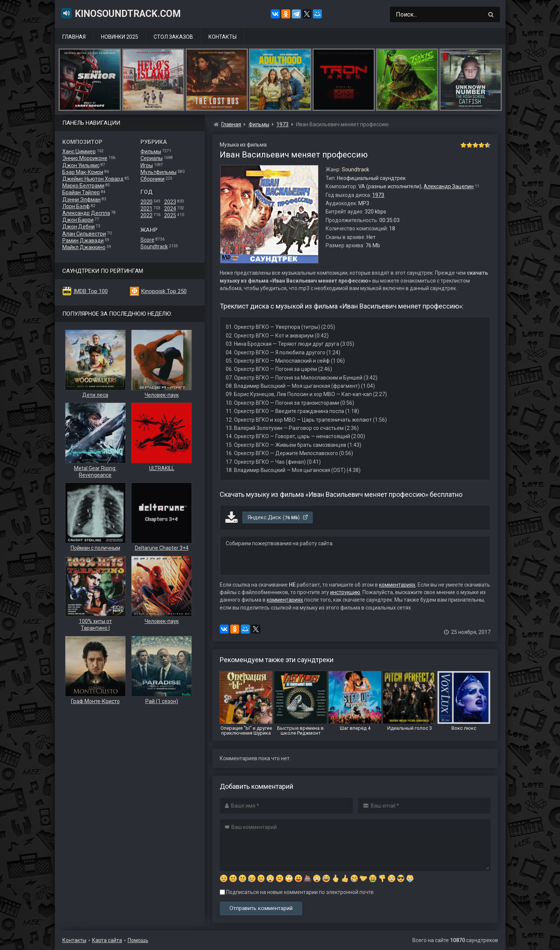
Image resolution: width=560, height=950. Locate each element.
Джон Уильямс (81, 165)
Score (147, 240)
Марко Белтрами (83, 186)
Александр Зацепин (449, 186)
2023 (170, 202)
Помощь (138, 940)
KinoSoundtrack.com (121, 13)
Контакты (223, 37)
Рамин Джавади (83, 241)
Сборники (152, 179)
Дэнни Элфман (82, 200)
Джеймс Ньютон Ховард (93, 179)
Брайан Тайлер (81, 192)
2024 (170, 209)
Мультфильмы (158, 172)
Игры (147, 165)
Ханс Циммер (79, 151)
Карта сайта (107, 940)
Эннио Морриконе (85, 158)
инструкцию (345, 592)
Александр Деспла (86, 213)
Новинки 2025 (120, 37)
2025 (170, 215)
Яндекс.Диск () (278, 517)
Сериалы (152, 158)
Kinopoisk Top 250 (164, 291)
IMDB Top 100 (91, 291)
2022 (146, 215)
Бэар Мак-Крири (83, 172)
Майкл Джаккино (84, 247)
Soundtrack (154, 247)
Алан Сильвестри (84, 234)
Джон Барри (78, 220)
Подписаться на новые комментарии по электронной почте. (297, 892)
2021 (146, 209)
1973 (378, 195)
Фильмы (151, 151)
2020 (146, 202)
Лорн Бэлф (76, 206)
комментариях (397, 585)
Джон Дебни (78, 227)
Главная (74, 37)
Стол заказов (173, 37)
